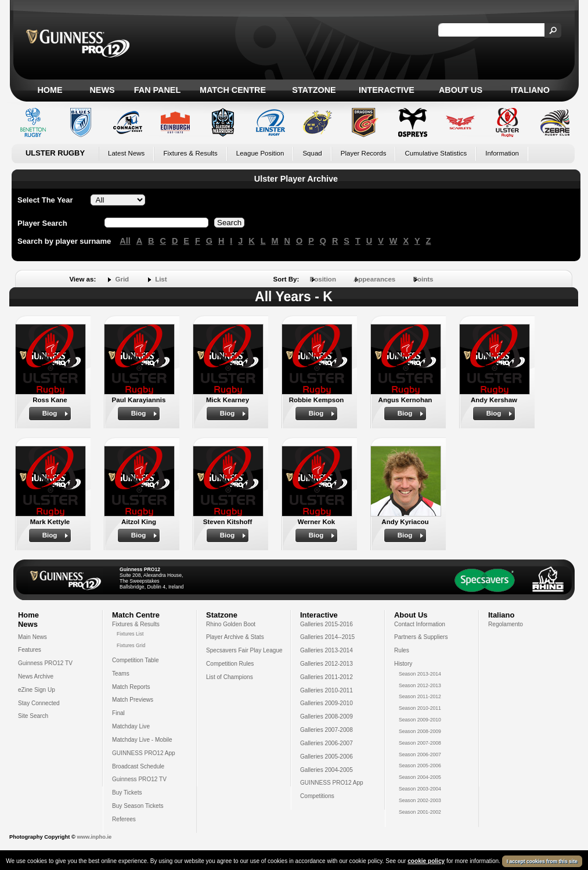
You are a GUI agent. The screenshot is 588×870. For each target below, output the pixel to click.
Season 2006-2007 (420, 755)
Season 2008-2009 (420, 731)
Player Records (364, 153)
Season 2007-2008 (420, 743)
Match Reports (131, 687)
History (403, 664)
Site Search (33, 716)
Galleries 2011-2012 (327, 677)
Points (423, 279)
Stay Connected (39, 703)
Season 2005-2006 (420, 766)
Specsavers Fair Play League (244, 650)
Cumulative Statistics (436, 153)
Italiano (530, 90)
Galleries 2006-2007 (327, 743)
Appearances (374, 279)
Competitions (317, 796)
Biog (50, 413)
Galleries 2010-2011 (327, 690)
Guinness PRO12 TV (45, 663)
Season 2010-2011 (420, 708)
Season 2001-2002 (420, 812)
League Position (260, 153)
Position (323, 279)
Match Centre (233, 90)
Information (502, 153)
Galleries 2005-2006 (327, 757)
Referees (124, 819)
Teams (121, 674)
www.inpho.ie (94, 837)
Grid (122, 279)
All (125, 241)
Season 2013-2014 (420, 674)
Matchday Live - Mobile (142, 740)
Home (50, 90)
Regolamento (506, 624)
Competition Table (136, 660)
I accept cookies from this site (542, 861)
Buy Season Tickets (138, 806)
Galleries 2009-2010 (327, 703)
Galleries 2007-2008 (327, 730)
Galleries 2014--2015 (327, 637)
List (161, 279)
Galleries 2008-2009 (327, 716)
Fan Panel (157, 90)
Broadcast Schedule (138, 766)
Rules (402, 650)
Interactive (387, 90)
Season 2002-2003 (420, 800)
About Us (461, 90)
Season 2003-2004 (420, 789)
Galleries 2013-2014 (327, 650)
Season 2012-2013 (420, 685)
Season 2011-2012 (420, 696)
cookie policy (426, 861)
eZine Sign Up (37, 690)
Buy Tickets (127, 793)
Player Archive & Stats (235, 637)
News (102, 90)
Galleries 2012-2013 (327, 664)
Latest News (126, 153)
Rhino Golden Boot (231, 624)
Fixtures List (130, 634)
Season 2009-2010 (420, 720)
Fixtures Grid (131, 645)
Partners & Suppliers (421, 637)
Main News (33, 637)
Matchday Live (131, 726)
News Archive (36, 676)
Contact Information (420, 624)
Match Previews (133, 700)
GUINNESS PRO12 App (144, 753)
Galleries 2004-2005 (327, 770)
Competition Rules (230, 664)
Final (118, 713)
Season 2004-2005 (420, 777)
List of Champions (230, 677)
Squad (312, 153)
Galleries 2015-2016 (327, 624)
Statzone (314, 90)
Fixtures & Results (190, 153)
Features (30, 650)
